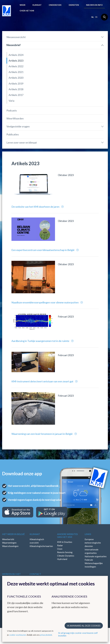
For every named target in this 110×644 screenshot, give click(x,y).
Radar (60, 545)
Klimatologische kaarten (41, 546)
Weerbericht (8, 539)
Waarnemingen (9, 543)
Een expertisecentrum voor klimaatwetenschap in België (43, 250)
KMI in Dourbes (65, 542)
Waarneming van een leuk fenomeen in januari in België (42, 434)
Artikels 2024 (16, 55)
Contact (35, 574)
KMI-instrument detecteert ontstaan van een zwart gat (43, 381)
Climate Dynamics (66, 556)
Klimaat (37, 5)
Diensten (74, 5)
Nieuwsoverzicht (16, 37)
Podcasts (12, 110)
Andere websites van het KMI (67, 535)
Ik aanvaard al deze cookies (84, 626)
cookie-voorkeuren (18, 635)
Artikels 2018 (16, 89)
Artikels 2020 (16, 78)
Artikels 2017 (16, 95)
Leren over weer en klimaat (22, 143)
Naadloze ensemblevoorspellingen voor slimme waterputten (45, 302)
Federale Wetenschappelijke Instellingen (94, 563)
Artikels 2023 (16, 61)
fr (96, 17)
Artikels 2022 (16, 66)
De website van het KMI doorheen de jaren (36, 207)
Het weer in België (13, 534)
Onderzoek (55, 5)
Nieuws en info (94, 5)
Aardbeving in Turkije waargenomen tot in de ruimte (41, 341)
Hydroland (62, 559)
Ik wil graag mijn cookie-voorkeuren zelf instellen (78, 634)
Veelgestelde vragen (18, 126)
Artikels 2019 (16, 84)
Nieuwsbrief (14, 45)
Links (88, 534)
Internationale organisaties (92, 551)
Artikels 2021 (16, 72)
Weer (22, 5)
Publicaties (13, 134)
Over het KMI (27, 11)
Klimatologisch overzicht (37, 541)
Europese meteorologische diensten (93, 543)
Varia (11, 101)
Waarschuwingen (10, 546)
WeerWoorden (15, 118)
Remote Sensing (65, 552)
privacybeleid (46, 635)
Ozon (60, 549)
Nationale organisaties (96, 556)
